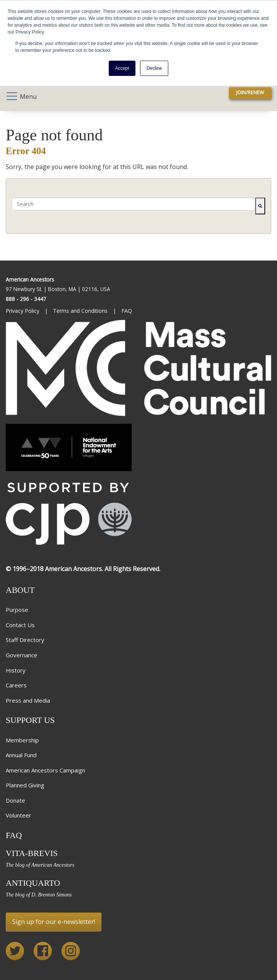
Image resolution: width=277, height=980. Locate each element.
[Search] (260, 206)
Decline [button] (154, 68)
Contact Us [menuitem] (20, 625)
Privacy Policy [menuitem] (23, 311)
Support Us (30, 720)
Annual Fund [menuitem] (21, 755)
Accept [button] (122, 68)
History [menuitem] (16, 670)
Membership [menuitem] (22, 740)
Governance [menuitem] (22, 655)
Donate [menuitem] (15, 800)
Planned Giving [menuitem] (25, 785)
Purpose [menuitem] (17, 610)
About (20, 590)
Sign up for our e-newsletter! (54, 922)
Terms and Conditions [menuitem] (81, 311)
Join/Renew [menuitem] (250, 92)
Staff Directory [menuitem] (25, 640)
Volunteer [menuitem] (19, 815)
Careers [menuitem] (16, 685)
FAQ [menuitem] (127, 311)
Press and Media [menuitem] (28, 700)
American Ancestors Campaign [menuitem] (45, 770)
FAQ (14, 835)
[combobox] (134, 204)
